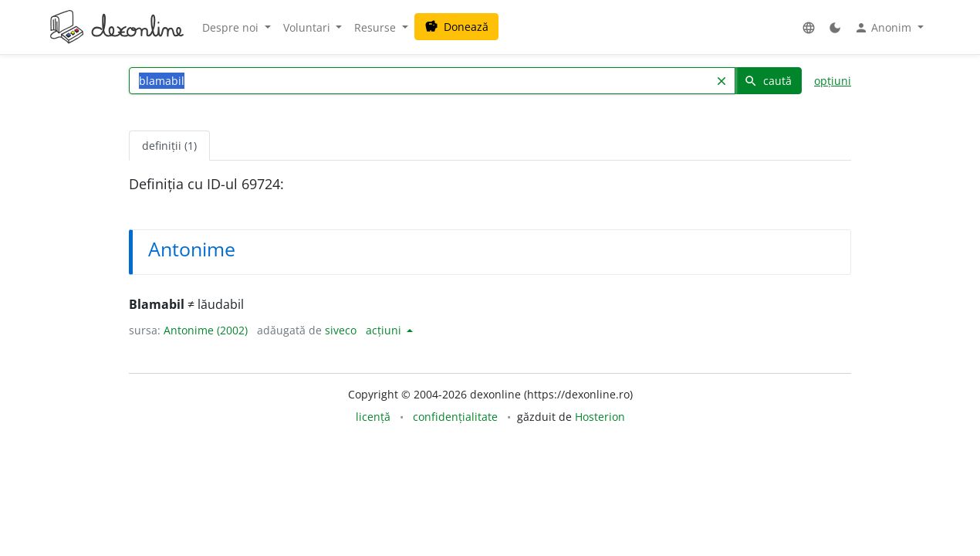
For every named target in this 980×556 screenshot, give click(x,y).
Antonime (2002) (206, 330)
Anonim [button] (884, 28)
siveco (341, 330)
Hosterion (600, 417)
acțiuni (385, 330)
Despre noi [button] (232, 27)
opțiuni (833, 81)
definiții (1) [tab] (169, 146)
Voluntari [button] (308, 27)
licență (373, 417)
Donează (456, 27)
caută (768, 81)
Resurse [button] (377, 27)
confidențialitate (455, 417)
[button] (809, 27)
